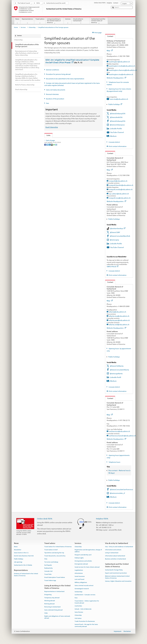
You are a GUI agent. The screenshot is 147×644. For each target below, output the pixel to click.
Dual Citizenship (52, 127)
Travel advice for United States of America (58, 547)
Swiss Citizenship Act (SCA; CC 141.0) (61, 151)
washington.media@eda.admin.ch (122, 66)
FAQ (46, 559)
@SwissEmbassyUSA (118, 113)
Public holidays (115, 104)
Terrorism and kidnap (51, 562)
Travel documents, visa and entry (55, 556)
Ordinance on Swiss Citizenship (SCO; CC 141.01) (65, 155)
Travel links (48, 574)
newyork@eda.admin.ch (118, 181)
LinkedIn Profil (116, 377)
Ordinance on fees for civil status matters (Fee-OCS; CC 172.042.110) (72, 163)
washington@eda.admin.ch (119, 62)
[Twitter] (48, 200)
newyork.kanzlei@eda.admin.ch (121, 185)
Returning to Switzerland (52, 607)
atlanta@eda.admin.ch (117, 312)
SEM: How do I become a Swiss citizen (61, 140)
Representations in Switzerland (54, 591)
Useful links (78, 606)
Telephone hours (114, 462)
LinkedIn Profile (116, 129)
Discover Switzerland (55, 175)
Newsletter (18, 550)
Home (16, 27)
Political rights (79, 558)
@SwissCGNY (115, 232)
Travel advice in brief (51, 550)
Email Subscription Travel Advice (55, 577)
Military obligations (81, 582)
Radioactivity (48, 568)
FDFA (38, 3)
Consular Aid (48, 571)
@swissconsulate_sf (117, 493)
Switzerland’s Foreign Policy (114, 570)
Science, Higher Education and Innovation (118, 581)
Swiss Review (79, 612)
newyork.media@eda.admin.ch (121, 189)
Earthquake (48, 565)
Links (47, 135)
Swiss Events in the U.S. (21, 553)
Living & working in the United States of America (55, 21)
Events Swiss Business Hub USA (24, 556)
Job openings (18, 562)
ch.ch (49, 179)
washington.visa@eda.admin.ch (121, 74)
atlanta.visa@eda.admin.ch (119, 316)
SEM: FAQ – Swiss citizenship (58, 144)
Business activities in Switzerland (115, 559)
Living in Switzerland (112, 553)
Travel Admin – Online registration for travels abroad (87, 602)
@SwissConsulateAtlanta (119, 370)
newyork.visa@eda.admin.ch (120, 198)
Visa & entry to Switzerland (81, 21)
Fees (47, 103)
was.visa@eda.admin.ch (119, 99)
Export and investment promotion (116, 573)
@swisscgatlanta (116, 373)
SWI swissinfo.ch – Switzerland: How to (62, 183)
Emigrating (48, 595)
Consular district (114, 142)
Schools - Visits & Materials (83, 609)
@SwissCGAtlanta (117, 366)
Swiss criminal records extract (84, 586)
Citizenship (32, 27)
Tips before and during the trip (54, 553)
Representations (27, 21)
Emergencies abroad (81, 564)
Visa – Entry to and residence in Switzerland (119, 547)
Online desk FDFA (45, 519)
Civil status (78, 618)
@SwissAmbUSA (116, 117)
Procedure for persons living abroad (58, 74)
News (17, 21)
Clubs (46, 613)
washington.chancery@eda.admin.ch (123, 70)
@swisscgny (114, 240)
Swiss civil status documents (56, 90)
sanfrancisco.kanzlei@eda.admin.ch (122, 436)
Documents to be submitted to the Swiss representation (65, 79)
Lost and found (79, 579)
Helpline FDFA (102, 519)
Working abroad (50, 601)
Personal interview (52, 94)
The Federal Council (24, 3)
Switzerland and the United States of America (99, 21)
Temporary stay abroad (52, 598)
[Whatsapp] (54, 200)
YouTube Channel (117, 132)
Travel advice (40, 21)
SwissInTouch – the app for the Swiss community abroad (86, 625)
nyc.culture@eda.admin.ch (119, 194)
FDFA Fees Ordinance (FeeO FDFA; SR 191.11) (64, 159)
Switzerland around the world (56, 3)
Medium (113, 136)
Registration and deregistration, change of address (88, 551)
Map (110, 51)
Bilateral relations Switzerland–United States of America (117, 577)
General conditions (52, 70)
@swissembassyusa (117, 125)
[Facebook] (45, 200)
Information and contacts (113, 550)
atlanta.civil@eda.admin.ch (119, 325)
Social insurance (80, 576)
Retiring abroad (49, 604)
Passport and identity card (83, 555)
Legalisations (79, 570)
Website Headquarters (116, 78)
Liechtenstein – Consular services (85, 595)
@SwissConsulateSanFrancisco (122, 489)
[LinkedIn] (50, 200)
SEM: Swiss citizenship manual (58, 148)
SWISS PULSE (113, 266)
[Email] (56, 200)
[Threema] (52, 200)
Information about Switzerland (115, 556)
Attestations (79, 573)
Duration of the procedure (55, 99)
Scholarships (78, 592)
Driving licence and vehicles (83, 561)
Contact (109, 36)
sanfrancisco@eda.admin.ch (119, 431)
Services (68, 21)
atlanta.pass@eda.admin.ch (119, 320)
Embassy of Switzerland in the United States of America (26, 575)
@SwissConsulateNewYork (120, 236)
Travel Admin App (50, 580)
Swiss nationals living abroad (53, 610)
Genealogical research (82, 589)
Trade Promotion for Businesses (85, 621)
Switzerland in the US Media (23, 565)
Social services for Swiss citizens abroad (87, 567)
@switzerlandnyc (118, 228)
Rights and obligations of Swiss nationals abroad (57, 617)
